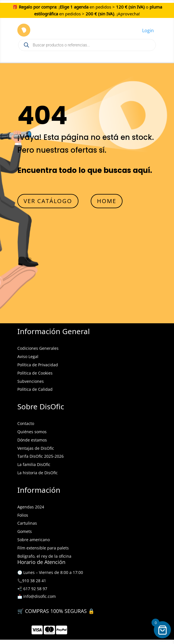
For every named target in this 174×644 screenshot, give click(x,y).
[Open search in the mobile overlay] (87, 45)
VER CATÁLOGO (48, 201)
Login (148, 30)
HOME (107, 201)
